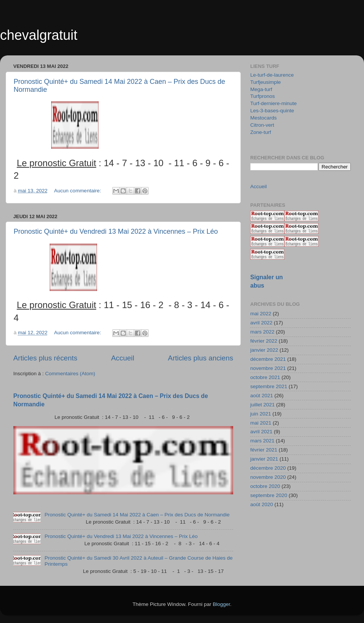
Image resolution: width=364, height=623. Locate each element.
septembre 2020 (269, 495)
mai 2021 (261, 423)
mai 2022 (261, 314)
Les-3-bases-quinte (272, 111)
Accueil (123, 358)
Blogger (221, 604)
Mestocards (264, 118)
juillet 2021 (263, 405)
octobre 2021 (265, 377)
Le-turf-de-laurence (272, 75)
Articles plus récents (45, 358)
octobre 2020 (265, 486)
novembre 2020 (268, 477)
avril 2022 (261, 323)
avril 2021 (261, 432)
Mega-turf (261, 89)
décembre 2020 (268, 468)
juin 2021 (261, 414)
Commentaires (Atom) (70, 374)
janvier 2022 (264, 350)
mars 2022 (262, 332)
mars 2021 (262, 441)
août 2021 (262, 396)
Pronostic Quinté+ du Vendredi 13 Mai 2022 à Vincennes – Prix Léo (116, 231)
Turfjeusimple (266, 82)
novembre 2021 (268, 368)
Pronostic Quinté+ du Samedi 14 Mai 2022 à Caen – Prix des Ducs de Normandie (137, 515)
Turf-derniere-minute (274, 103)
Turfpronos (263, 96)
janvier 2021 (264, 459)
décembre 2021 (268, 359)
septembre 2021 (269, 386)
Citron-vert (262, 125)
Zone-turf (261, 132)
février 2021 (264, 450)
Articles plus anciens (201, 358)
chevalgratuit (39, 35)
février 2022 (264, 341)
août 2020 (262, 504)
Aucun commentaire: (78, 191)
